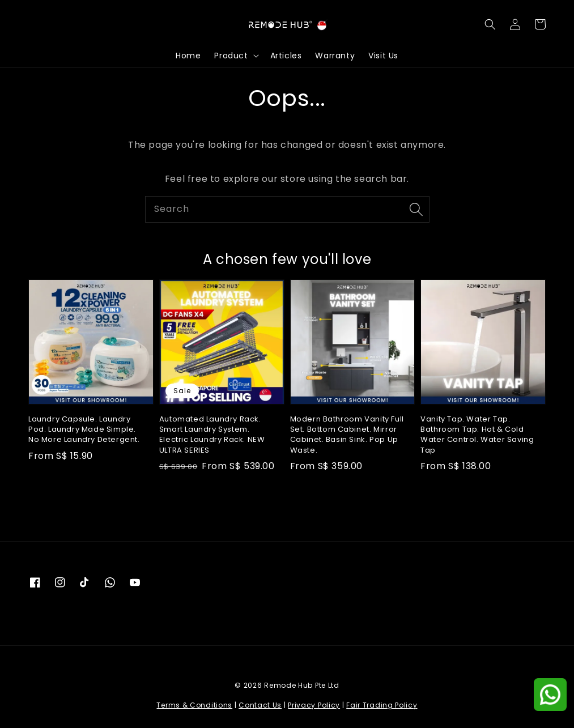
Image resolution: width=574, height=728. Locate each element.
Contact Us (260, 705)
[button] (490, 24)
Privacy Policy (314, 705)
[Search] (416, 209)
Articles (286, 56)
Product (231, 56)
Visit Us (383, 56)
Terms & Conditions (194, 705)
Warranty (335, 56)
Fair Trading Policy (382, 705)
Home (188, 56)
